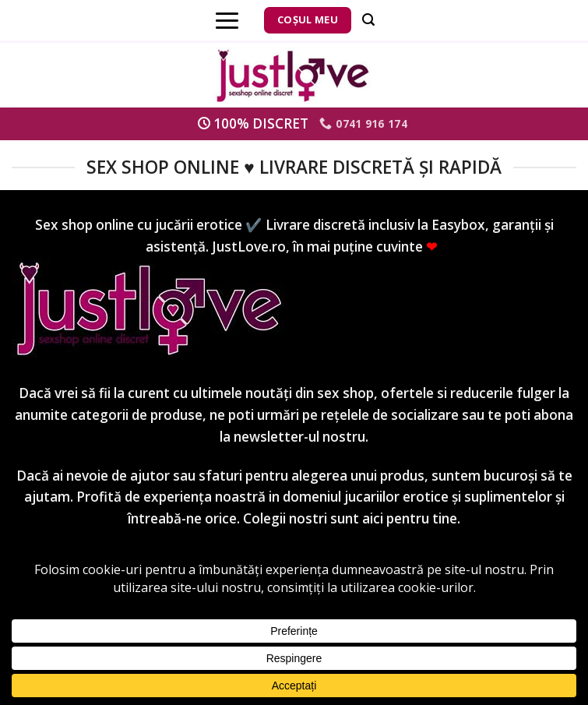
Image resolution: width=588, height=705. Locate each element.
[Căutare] (368, 20)
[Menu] (227, 20)
